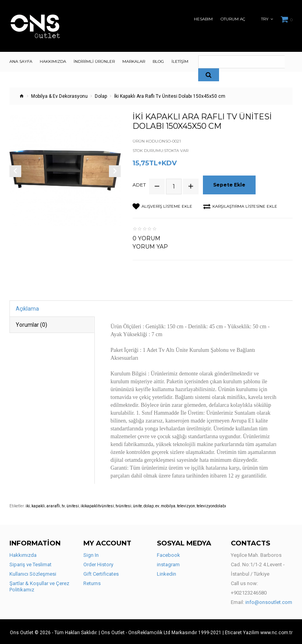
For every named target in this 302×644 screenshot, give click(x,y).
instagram (168, 563)
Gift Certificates (101, 572)
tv (63, 504)
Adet (139, 184)
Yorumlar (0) (31, 323)
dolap (149, 504)
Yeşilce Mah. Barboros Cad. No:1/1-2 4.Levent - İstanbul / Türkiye (258, 563)
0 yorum (146, 237)
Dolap (101, 96)
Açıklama (27, 307)
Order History (98, 563)
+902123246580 (249, 591)
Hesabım (203, 19)
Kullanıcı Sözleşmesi (33, 572)
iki (28, 504)
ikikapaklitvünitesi (97, 504)
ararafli (53, 504)
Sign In (91, 553)
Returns (92, 582)
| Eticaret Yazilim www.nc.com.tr (258, 631)
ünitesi (73, 504)
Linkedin (167, 572)
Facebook (168, 553)
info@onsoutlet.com (269, 601)
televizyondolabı (211, 504)
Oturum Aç (233, 19)
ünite (137, 504)
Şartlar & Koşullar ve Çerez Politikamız (39, 585)
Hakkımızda (23, 553)
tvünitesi (123, 504)
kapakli (38, 504)
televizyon (186, 504)
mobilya (168, 504)
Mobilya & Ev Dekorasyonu (59, 96)
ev (157, 504)
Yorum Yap (150, 245)
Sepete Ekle (230, 184)
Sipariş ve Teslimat (30, 563)
